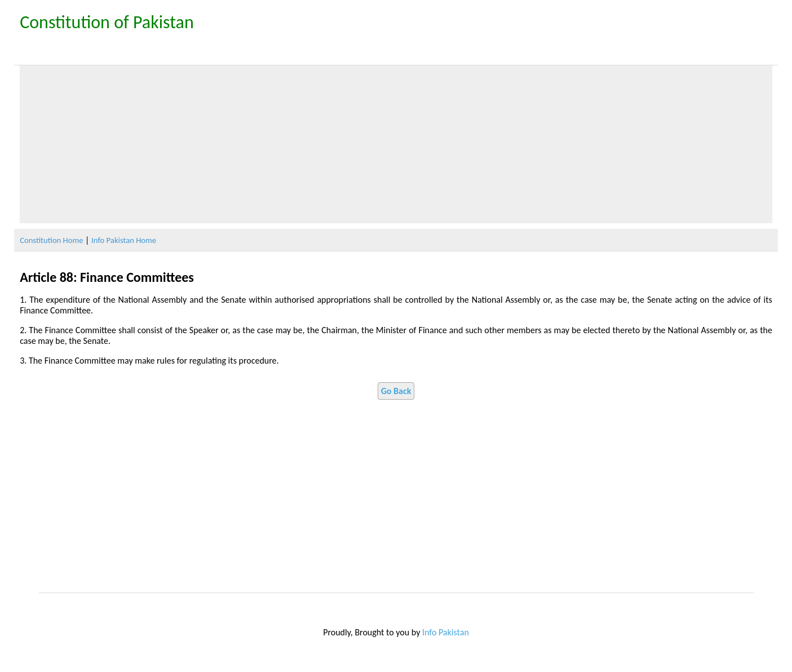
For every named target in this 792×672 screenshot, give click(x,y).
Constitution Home (51, 240)
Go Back (396, 391)
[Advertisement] (396, 144)
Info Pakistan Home (124, 240)
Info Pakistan (446, 632)
